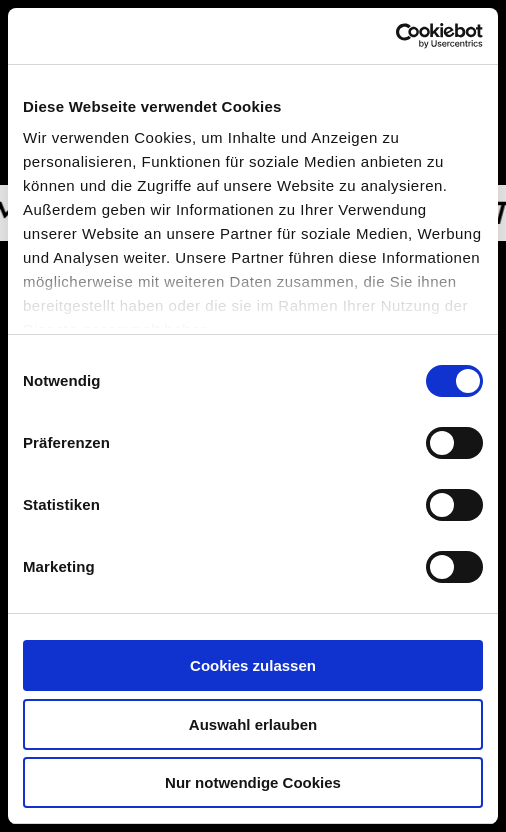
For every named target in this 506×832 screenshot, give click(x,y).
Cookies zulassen (253, 665)
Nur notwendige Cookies (253, 782)
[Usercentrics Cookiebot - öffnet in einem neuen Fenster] (395, 36)
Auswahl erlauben (253, 724)
